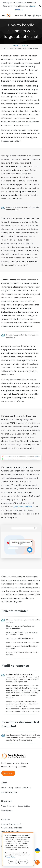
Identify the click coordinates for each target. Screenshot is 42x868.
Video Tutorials (8, 806)
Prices (18, 788)
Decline (23, 862)
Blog (11, 788)
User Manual (7, 811)
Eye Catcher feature (23, 507)
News (4, 788)
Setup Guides (24, 806)
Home (16, 45)
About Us (27, 788)
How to (25, 45)
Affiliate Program (9, 792)
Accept (13, 862)
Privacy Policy (10, 857)
